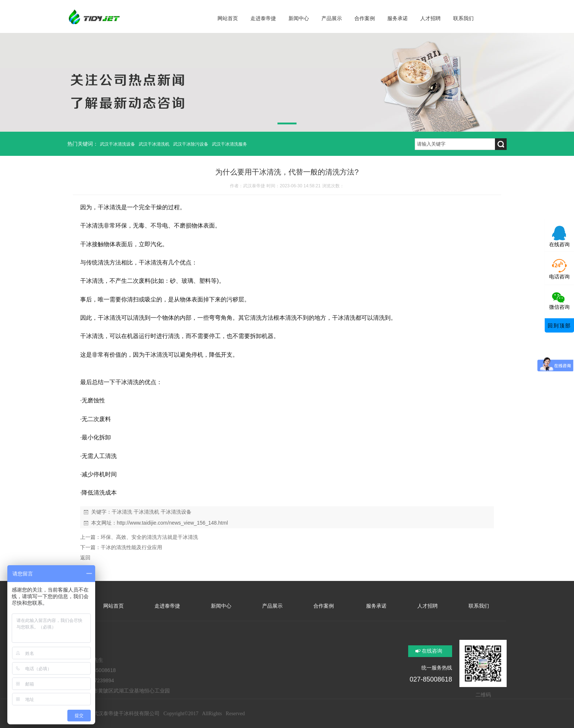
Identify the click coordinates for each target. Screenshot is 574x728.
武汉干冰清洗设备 (118, 144)
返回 (85, 558)
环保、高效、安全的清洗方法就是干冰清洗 (149, 537)
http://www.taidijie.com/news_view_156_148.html (172, 523)
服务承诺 (376, 606)
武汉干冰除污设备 (191, 144)
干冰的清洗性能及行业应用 (131, 547)
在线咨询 (432, 651)
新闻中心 (221, 606)
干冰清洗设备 (176, 512)
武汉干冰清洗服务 (230, 144)
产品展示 (272, 606)
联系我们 (479, 606)
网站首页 (113, 606)
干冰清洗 (122, 512)
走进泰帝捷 (167, 606)
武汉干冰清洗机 (154, 144)
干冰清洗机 (146, 512)
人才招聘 (428, 606)
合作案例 (324, 606)
